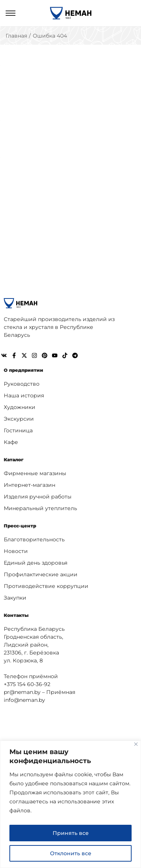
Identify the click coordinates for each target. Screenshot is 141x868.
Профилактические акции (41, 574)
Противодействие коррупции (46, 586)
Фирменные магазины (35, 473)
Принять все (71, 833)
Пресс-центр (20, 526)
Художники (20, 407)
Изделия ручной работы (38, 497)
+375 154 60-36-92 (27, 684)
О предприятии (23, 370)
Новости (16, 551)
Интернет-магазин (30, 485)
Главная (16, 36)
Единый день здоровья (36, 563)
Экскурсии (19, 419)
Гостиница (18, 430)
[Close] (136, 744)
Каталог (14, 460)
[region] (70, 804)
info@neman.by (24, 700)
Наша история (24, 395)
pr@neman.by (22, 692)
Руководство (22, 384)
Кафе (11, 442)
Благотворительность (34, 539)
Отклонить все (71, 853)
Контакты (16, 615)
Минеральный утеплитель (40, 508)
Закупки (15, 598)
